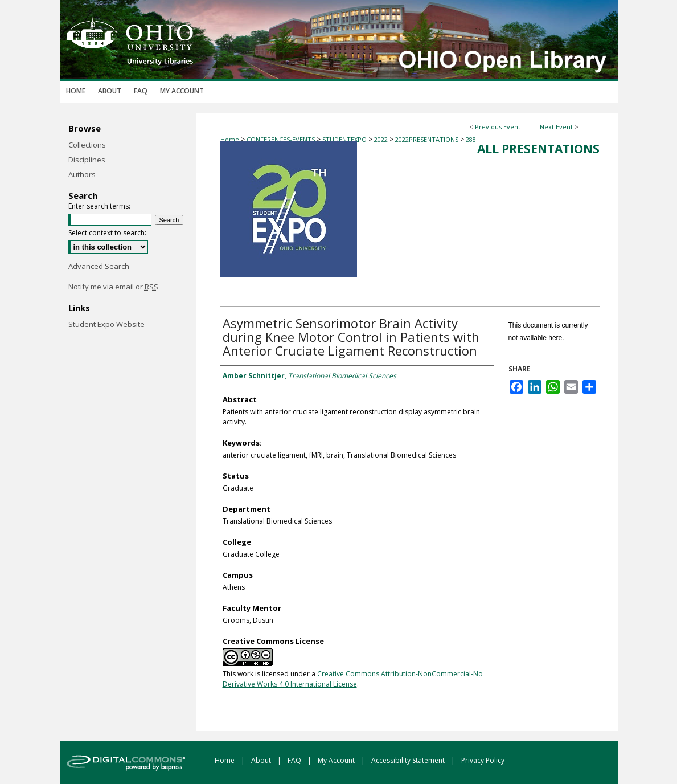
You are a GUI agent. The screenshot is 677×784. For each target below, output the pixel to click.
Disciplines (87, 160)
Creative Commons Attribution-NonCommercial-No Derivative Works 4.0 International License (353, 679)
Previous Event (498, 127)
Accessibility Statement (409, 760)
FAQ (295, 760)
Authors (82, 174)
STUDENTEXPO (345, 139)
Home (230, 139)
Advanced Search (99, 266)
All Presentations (538, 149)
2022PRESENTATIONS (428, 139)
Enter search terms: (99, 206)
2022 (382, 139)
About (262, 760)
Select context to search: (107, 233)
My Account (337, 760)
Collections (87, 145)
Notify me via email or (113, 287)
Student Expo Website (106, 324)
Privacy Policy (483, 760)
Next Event (556, 127)
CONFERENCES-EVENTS (282, 139)
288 (471, 139)
